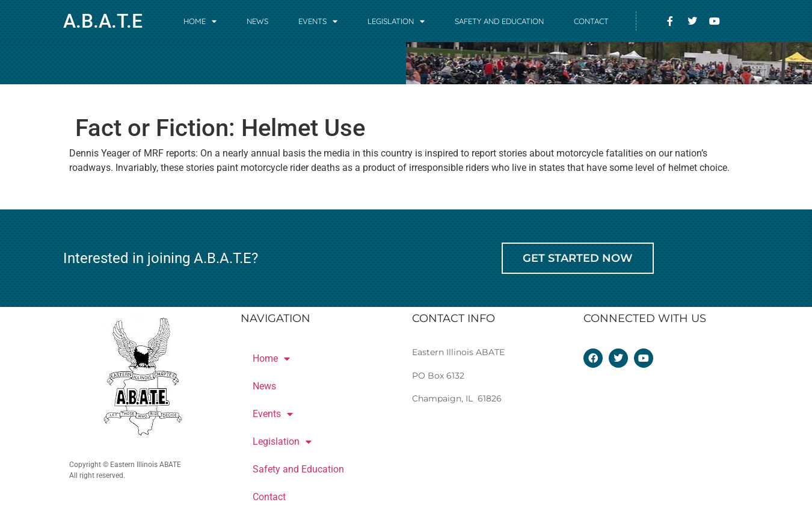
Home (200, 21)
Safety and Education (499, 21)
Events (318, 21)
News (257, 21)
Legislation (396, 21)
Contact (591, 21)
